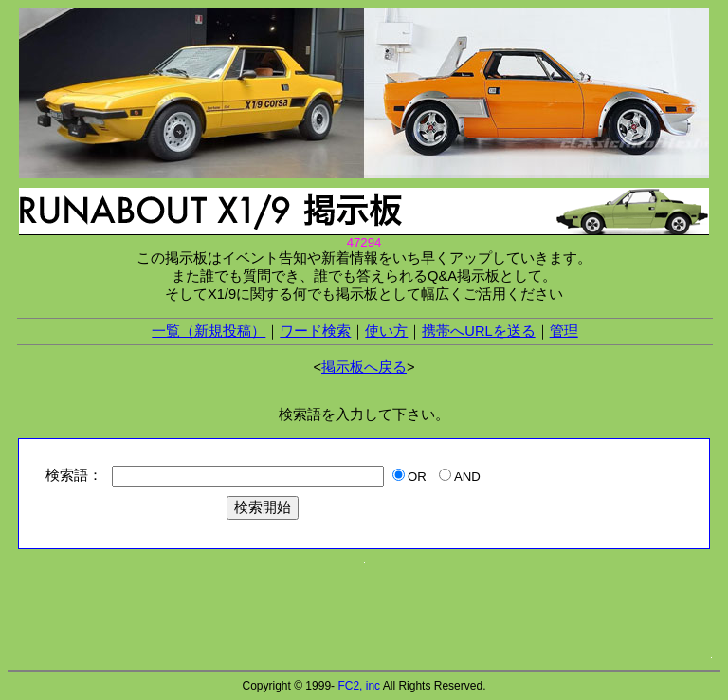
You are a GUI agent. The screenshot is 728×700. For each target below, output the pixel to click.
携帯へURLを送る (478, 331)
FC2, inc (359, 686)
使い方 (386, 331)
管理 (564, 331)
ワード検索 (315, 331)
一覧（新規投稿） (209, 331)
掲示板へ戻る (364, 367)
